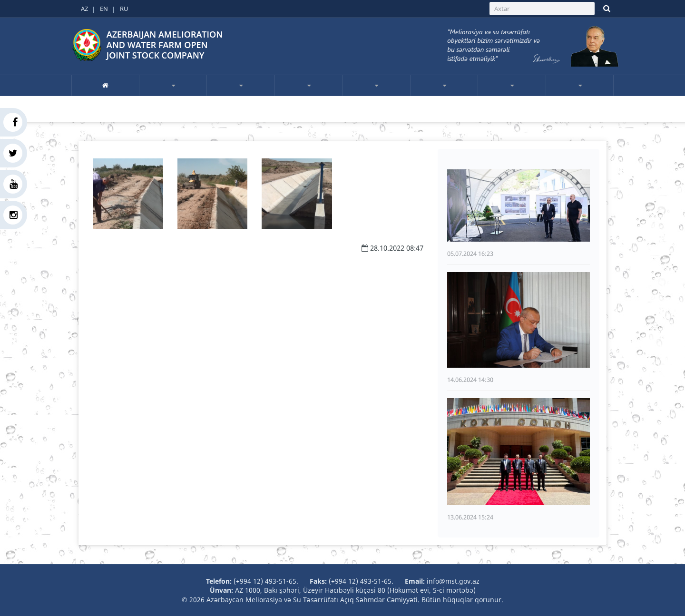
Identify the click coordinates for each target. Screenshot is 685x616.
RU (124, 9)
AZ (84, 9)
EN (104, 9)
